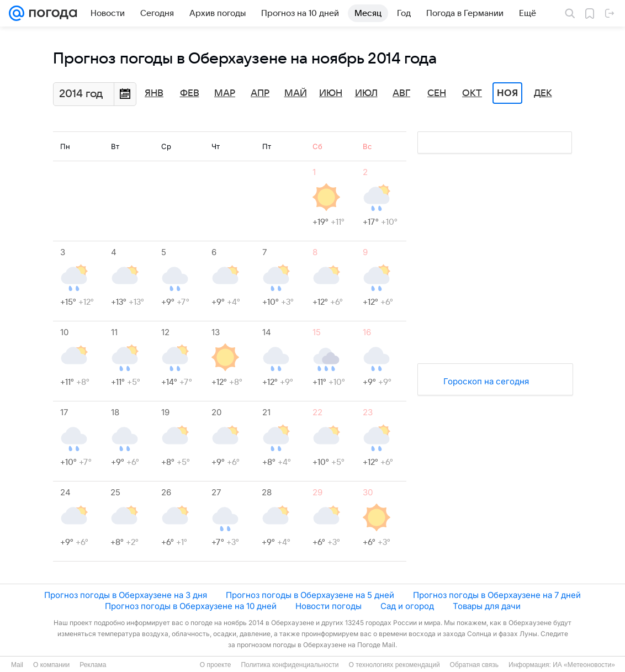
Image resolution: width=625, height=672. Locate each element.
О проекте (216, 665)
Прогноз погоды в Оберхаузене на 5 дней (310, 595)
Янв (154, 93)
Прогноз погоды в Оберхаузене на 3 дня (126, 595)
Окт (472, 93)
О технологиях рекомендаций (394, 665)
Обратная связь (474, 665)
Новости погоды (329, 606)
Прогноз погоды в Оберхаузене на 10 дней (191, 606)
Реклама (93, 665)
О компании (51, 665)
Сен (437, 93)
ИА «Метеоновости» (584, 665)
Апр (260, 93)
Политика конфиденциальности (290, 665)
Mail (17, 665)
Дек (543, 93)
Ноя (507, 93)
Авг (401, 93)
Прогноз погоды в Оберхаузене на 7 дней (497, 595)
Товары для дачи (487, 606)
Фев (190, 93)
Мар (225, 93)
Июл (366, 93)
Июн (331, 93)
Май (296, 93)
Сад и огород (407, 606)
